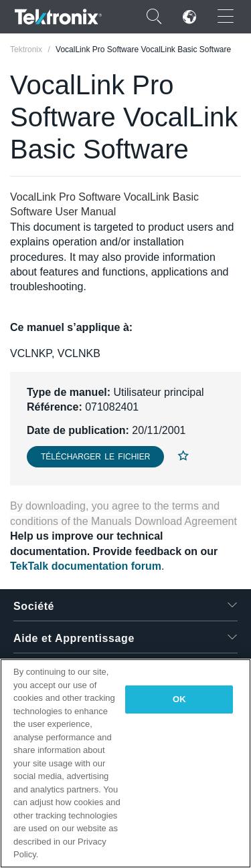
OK (179, 699)
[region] (125, 763)
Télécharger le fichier (95, 457)
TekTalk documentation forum (86, 566)
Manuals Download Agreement (164, 521)
